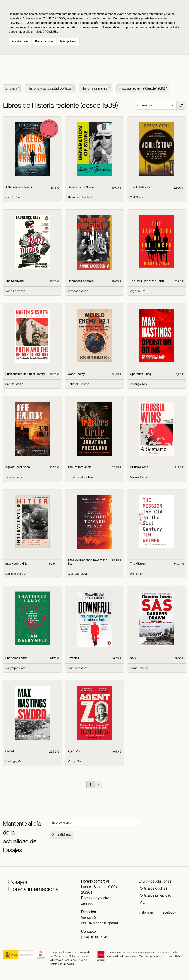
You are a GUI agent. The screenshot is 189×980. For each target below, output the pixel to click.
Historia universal (96, 88)
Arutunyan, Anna (78, 668)
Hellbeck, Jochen (78, 384)
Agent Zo (74, 751)
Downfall (73, 658)
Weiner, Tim (137, 574)
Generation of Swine (81, 187)
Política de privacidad (155, 895)
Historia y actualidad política (51, 88)
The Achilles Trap (141, 187)
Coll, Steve (137, 197)
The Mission (138, 564)
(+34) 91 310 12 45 (94, 937)
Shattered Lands (16, 658)
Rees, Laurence (15, 291)
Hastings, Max (139, 384)
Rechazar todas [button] (44, 41)
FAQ (142, 902)
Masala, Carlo (138, 477)
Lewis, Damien (139, 668)
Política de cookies (153, 888)
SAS (133, 658)
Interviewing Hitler (17, 564)
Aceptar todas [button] (20, 41)
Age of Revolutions (18, 467)
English (13, 88)
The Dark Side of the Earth (147, 281)
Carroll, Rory (13, 197)
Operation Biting (140, 374)
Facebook (168, 912)
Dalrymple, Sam (15, 668)
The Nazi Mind (14, 281)
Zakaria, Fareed (15, 477)
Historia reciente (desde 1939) (143, 88)
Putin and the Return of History (25, 374)
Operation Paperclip (81, 281)
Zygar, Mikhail (138, 291)
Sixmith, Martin (14, 384)
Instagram (146, 912)
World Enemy (76, 374)
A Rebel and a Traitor (19, 187)
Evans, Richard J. (16, 574)
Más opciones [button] (68, 41)
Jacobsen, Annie (78, 291)
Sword (10, 751)
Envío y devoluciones (155, 881)
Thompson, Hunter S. (81, 197)
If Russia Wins (139, 467)
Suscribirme (62, 835)
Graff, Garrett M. (77, 574)
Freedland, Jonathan (80, 477)
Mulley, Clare (75, 761)
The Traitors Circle (79, 467)
